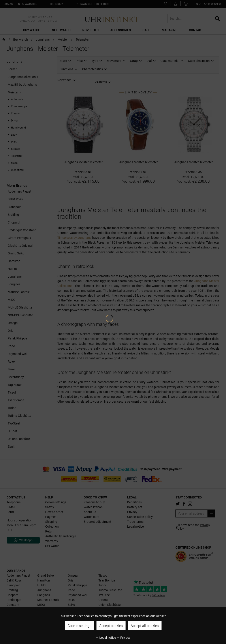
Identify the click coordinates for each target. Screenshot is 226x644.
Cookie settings (79, 626)
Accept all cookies (145, 626)
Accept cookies (111, 626)
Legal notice (106, 638)
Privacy (123, 638)
